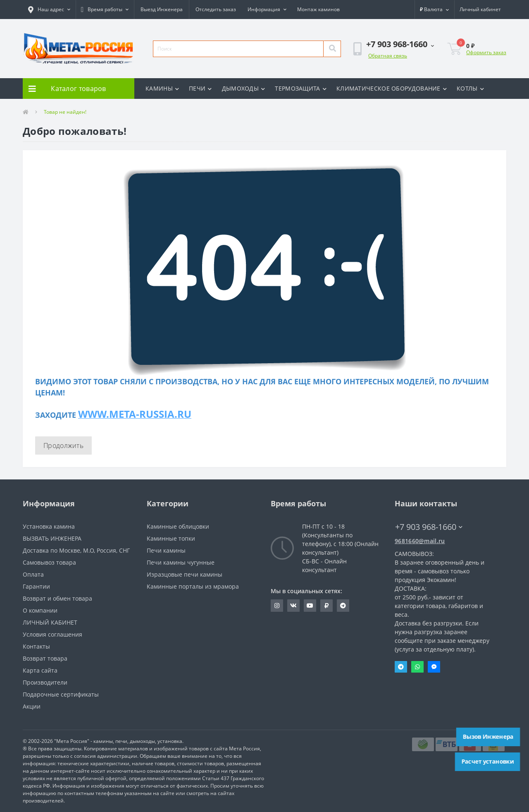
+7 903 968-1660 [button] (429, 527)
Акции (32, 706)
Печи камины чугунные (181, 562)
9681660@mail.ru (420, 541)
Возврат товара (45, 658)
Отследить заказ (216, 9)
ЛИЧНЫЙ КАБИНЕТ (50, 622)
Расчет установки (488, 762)
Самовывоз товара (49, 562)
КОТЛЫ (470, 88)
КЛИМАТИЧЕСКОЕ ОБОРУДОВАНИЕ (392, 88)
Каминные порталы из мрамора (193, 586)
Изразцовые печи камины (185, 574)
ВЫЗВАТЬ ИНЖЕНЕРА (52, 538)
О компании (40, 610)
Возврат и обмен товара (57, 598)
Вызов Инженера (488, 737)
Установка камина (49, 526)
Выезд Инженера (162, 9)
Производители (45, 682)
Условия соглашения (52, 634)
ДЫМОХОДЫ (244, 88)
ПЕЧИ (200, 88)
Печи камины (166, 550)
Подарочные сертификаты (61, 694)
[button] (49, 10)
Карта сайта (40, 670)
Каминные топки (171, 538)
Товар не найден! (65, 112)
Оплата (33, 574)
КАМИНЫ (162, 88)
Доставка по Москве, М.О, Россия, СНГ (76, 550)
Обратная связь (388, 56)
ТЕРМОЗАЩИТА (301, 88)
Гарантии (36, 586)
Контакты (36, 646)
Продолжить (63, 446)
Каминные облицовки (178, 526)
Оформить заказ (486, 52)
